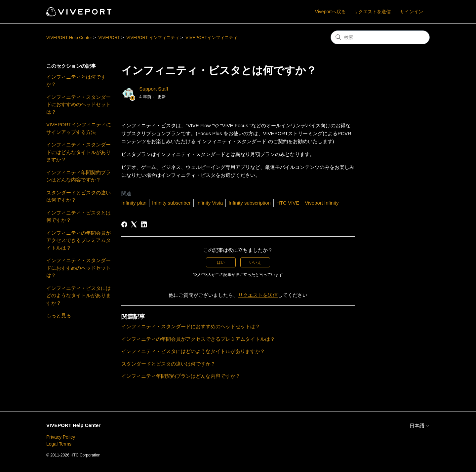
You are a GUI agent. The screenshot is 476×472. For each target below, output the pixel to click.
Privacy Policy (61, 437)
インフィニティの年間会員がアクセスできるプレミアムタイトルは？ (79, 240)
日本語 (420, 426)
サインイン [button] (412, 12)
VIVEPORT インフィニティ (153, 38)
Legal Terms (59, 444)
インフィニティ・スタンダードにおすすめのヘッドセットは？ (79, 104)
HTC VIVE (288, 203)
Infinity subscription (250, 203)
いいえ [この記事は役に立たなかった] (255, 262)
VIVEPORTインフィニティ (211, 38)
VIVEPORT (109, 38)
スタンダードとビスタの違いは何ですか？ (79, 196)
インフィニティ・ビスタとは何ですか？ (79, 216)
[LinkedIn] (144, 224)
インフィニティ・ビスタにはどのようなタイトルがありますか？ (79, 295)
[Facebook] (124, 224)
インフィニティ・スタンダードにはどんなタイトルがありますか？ (79, 152)
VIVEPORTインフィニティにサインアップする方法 (79, 128)
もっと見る (59, 315)
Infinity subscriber (171, 203)
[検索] (380, 37)
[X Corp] (134, 224)
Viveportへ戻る (330, 12)
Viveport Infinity (322, 203)
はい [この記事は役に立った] (221, 262)
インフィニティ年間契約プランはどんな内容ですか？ (79, 176)
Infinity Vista (210, 203)
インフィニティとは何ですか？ (76, 81)
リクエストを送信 (372, 12)
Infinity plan (134, 203)
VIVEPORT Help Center (69, 38)
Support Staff (154, 89)
